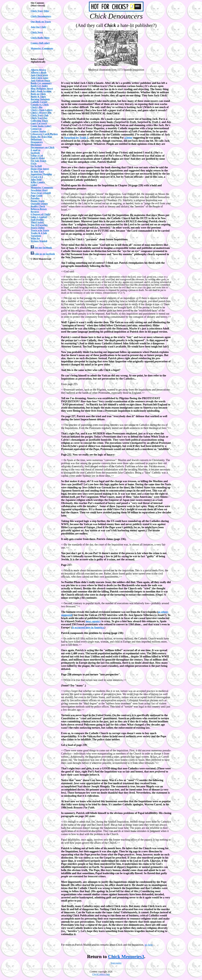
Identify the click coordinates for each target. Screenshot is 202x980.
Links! (34, 185)
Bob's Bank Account (41, 91)
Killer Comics (38, 182)
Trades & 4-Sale (39, 233)
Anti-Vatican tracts (40, 81)
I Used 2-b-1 (37, 177)
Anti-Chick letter (39, 75)
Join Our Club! (39, 27)
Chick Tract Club (40, 115)
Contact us (36, 129)
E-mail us (36, 150)
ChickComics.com (101, 974)
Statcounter (116, 963)
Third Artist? (37, 222)
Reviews (35, 212)
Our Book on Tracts (41, 22)
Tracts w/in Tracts (40, 230)
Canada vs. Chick (40, 105)
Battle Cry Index (39, 86)
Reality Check (38, 206)
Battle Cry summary (41, 83)
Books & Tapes (38, 97)
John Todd (36, 180)
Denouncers (37, 142)
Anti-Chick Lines (39, 78)
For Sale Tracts (38, 161)
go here (149, 945)
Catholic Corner (39, 102)
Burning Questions (40, 99)
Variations (36, 236)
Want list (35, 238)
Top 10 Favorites (39, 225)
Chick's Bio (37, 107)
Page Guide (37, 196)
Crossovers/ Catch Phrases (44, 134)
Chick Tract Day (39, 118)
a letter (128, 138)
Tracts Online (38, 228)
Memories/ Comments (42, 188)
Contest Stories (38, 131)
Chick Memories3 (126, 957)
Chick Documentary (41, 16)
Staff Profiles (37, 220)
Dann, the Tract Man (41, 137)
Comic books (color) (41, 126)
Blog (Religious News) (42, 89)
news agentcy (93, 621)
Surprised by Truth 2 (76, 138)
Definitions (36, 139)
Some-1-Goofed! (39, 217)
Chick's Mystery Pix (41, 113)
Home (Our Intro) (40, 169)
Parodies (35, 198)
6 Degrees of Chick (40, 214)
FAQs (34, 163)
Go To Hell (36, 166)
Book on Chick (38, 94)
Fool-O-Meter (38, 158)
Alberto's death (39, 72)
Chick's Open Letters (42, 110)
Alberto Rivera (38, 70)
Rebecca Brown (39, 209)
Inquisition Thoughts (41, 174)
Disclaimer (36, 145)
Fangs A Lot (37, 155)
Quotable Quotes (39, 204)
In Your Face (37, 171)
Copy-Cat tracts (39, 123)
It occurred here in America (88, 628)
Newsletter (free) (39, 190)
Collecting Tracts (39, 121)
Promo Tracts (38, 201)
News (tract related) (41, 193)
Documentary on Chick (43, 147)
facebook (35, 153)
